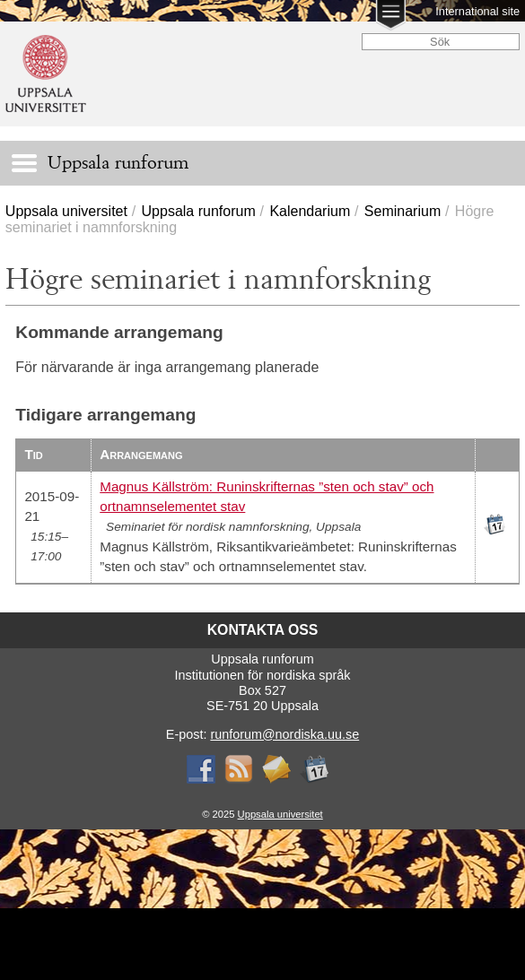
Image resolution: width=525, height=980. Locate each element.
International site (477, 11)
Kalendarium (310, 211)
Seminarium (402, 211)
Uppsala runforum (199, 211)
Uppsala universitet (66, 211)
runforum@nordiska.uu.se (284, 734)
